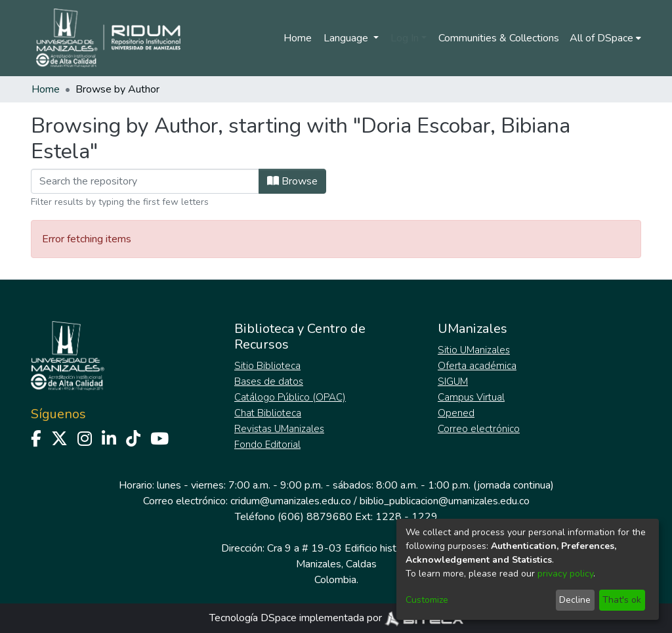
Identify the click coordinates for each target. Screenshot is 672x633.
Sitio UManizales (474, 350)
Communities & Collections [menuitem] (499, 38)
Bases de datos (269, 382)
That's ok (622, 600)
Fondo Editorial (267, 445)
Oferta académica (477, 366)
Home (298, 38)
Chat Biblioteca (268, 413)
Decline (575, 600)
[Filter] (145, 181)
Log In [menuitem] (405, 38)
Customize (427, 600)
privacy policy (565, 574)
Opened (456, 413)
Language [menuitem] (347, 38)
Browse (292, 181)
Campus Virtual (471, 397)
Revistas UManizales (279, 429)
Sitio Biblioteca (267, 366)
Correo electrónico (479, 429)
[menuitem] (605, 38)
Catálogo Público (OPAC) (290, 397)
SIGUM (453, 382)
